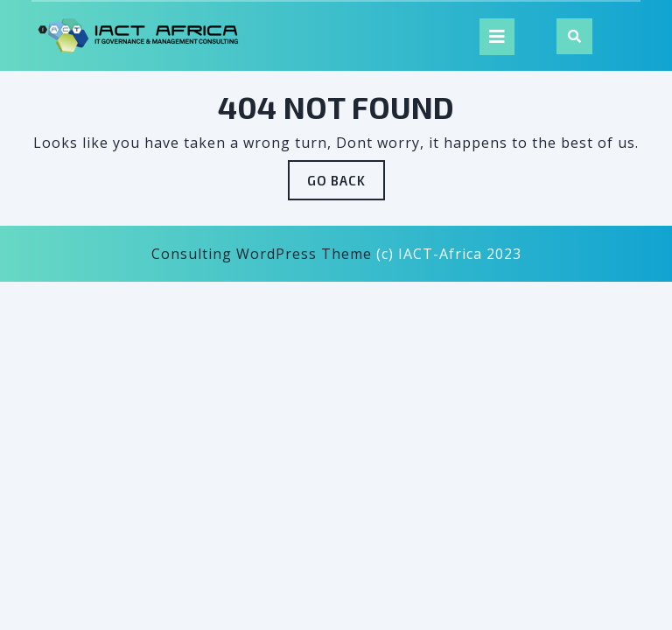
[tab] (497, 37)
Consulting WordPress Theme (262, 254)
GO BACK (346, 185)
